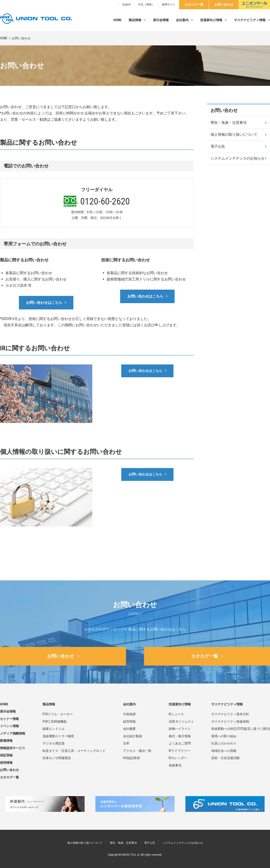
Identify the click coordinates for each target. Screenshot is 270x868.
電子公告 (218, 146)
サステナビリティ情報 (250, 20)
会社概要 (129, 729)
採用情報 (6, 763)
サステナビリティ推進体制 (230, 721)
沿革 (126, 743)
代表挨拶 (129, 714)
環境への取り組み (224, 736)
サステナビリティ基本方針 (230, 714)
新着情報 (6, 741)
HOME (117, 20)
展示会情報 (161, 20)
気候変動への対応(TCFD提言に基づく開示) (241, 729)
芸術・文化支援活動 (225, 758)
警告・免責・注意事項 (229, 123)
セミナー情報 (9, 719)
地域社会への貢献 (224, 751)
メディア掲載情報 (13, 733)
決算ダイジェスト (181, 721)
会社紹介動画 (133, 736)
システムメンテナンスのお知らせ (238, 158)
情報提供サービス (13, 748)
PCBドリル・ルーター (58, 714)
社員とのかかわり (224, 743)
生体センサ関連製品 (57, 758)
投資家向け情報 (211, 20)
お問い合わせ (224, 4)
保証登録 (6, 755)
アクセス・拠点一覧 (137, 751)
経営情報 (129, 721)
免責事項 (175, 765)
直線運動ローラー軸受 (58, 736)
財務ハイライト (180, 729)
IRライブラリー (179, 751)
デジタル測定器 (54, 743)
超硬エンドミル (54, 729)
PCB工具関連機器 (55, 721)
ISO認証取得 (132, 758)
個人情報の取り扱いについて (234, 134)
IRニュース (176, 714)
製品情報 (135, 20)
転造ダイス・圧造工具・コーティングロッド (74, 751)
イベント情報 (9, 726)
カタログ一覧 (194, 4)
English (127, 4)
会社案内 (182, 20)
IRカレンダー (178, 758)
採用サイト (169, 4)
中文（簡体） (146, 4)
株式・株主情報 (180, 736)
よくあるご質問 (180, 743)
